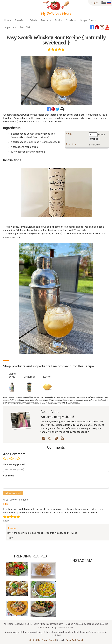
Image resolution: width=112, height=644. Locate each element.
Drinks (58, 20)
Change (94, 139)
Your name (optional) (14, 465)
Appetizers (10, 27)
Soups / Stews (88, 20)
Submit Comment (13, 493)
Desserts (46, 20)
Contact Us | (35, 640)
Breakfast (20, 20)
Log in (95, 2)
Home (8, 20)
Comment (8, 476)
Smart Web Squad (74, 640)
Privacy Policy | (49, 640)
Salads (33, 20)
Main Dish (25, 27)
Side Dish (71, 20)
